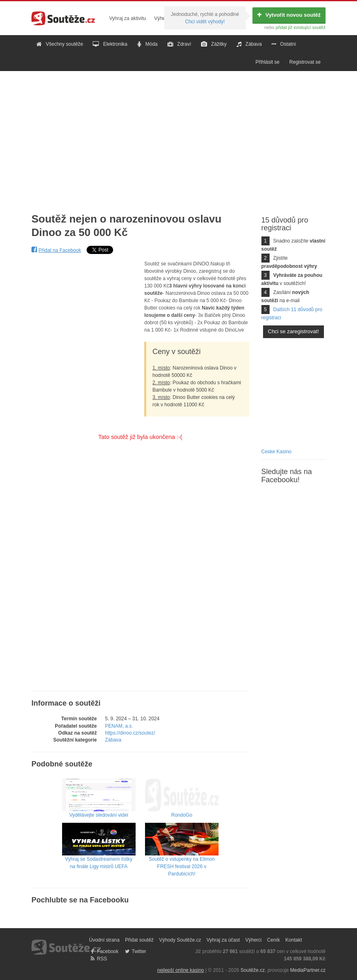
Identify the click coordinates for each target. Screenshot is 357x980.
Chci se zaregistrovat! (293, 331)
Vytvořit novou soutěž (289, 15)
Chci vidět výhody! (205, 22)
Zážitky (214, 44)
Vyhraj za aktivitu (127, 18)
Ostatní (284, 44)
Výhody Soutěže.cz (180, 940)
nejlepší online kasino (181, 970)
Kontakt (294, 940)
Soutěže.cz (253, 970)
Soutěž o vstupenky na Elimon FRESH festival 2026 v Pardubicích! (182, 856)
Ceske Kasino (277, 452)
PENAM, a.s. (119, 726)
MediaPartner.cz (308, 970)
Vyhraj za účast (223, 940)
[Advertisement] (178, 136)
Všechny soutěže (60, 44)
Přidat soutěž (139, 940)
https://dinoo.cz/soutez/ (130, 733)
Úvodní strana (104, 940)
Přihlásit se (268, 62)
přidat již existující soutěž (301, 27)
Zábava (249, 44)
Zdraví (179, 44)
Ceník (273, 940)
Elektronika (110, 44)
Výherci (162, 18)
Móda (147, 44)
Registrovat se (305, 62)
